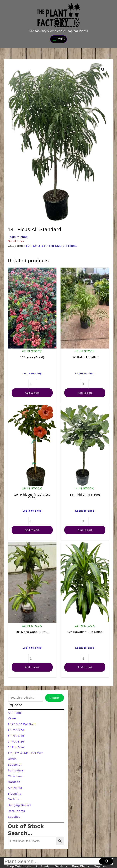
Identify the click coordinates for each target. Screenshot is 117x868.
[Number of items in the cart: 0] (16, 705)
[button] (103, 70)
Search (55, 698)
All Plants (70, 246)
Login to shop (18, 237)
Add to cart (32, 393)
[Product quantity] (32, 384)
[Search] (106, 861)
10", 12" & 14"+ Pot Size (44, 246)
